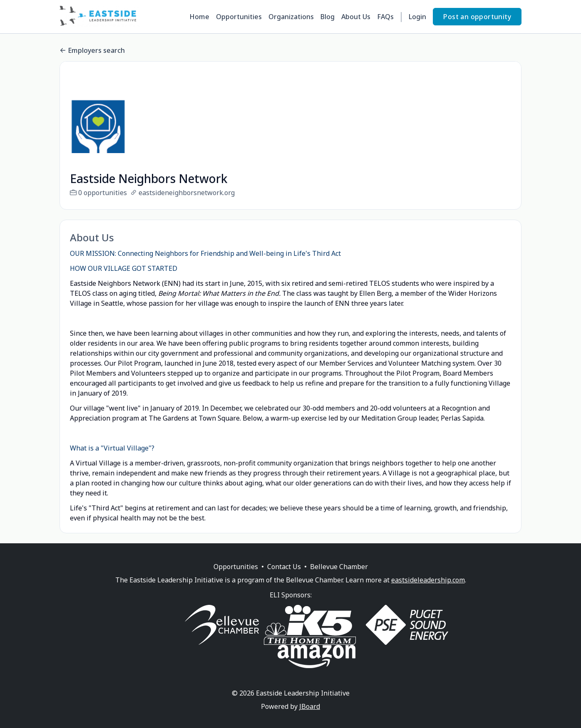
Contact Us (284, 577)
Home (199, 17)
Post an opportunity (477, 17)
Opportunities (239, 17)
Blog (328, 17)
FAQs (385, 17)
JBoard (310, 716)
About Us (356, 17)
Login (417, 17)
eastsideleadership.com (428, 590)
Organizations (291, 17)
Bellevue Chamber (339, 577)
